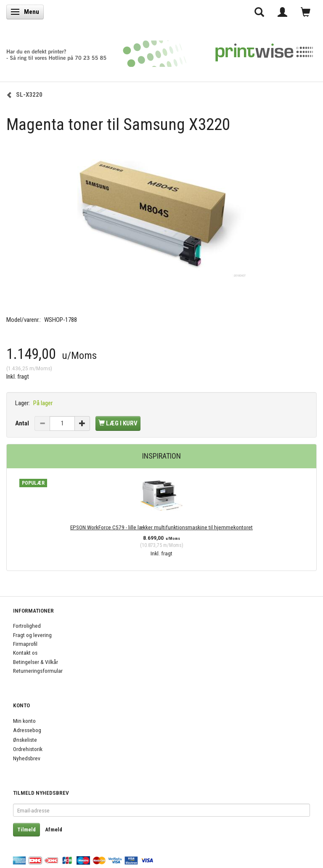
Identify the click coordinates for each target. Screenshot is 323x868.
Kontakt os (25, 653)
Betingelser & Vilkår (36, 662)
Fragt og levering (32, 635)
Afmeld (54, 830)
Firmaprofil (25, 644)
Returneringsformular (38, 671)
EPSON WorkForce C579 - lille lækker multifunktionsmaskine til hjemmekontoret (161, 527)
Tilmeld (26, 830)
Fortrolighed (27, 626)
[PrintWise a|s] (160, 51)
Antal (23, 423)
